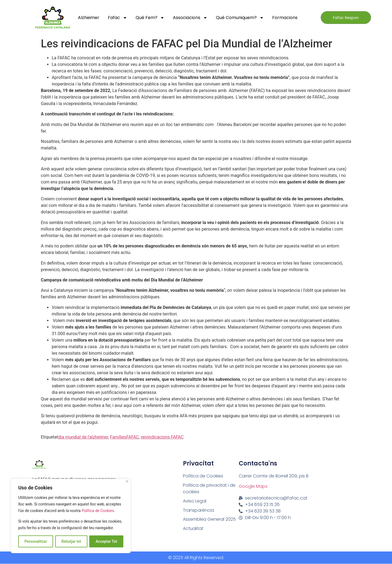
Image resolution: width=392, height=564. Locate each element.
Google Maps (253, 486)
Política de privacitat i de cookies (209, 488)
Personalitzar (36, 541)
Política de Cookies (98, 511)
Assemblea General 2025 (209, 519)
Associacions (190, 18)
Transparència (198, 510)
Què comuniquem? (240, 18)
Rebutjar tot (71, 541)
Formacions (285, 18)
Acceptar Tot (106, 541)
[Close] (127, 482)
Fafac (117, 18)
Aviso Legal (195, 501)
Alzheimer (89, 18)
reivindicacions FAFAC (162, 437)
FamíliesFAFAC (124, 437)
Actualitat (193, 529)
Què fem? (150, 18)
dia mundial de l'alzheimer (83, 437)
